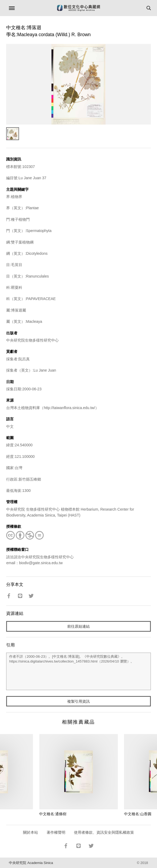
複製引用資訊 (78, 701)
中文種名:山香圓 (138, 814)
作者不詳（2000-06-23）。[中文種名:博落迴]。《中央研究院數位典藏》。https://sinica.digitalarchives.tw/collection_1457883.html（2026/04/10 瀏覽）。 (78, 671)
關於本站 (31, 832)
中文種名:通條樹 (53, 814)
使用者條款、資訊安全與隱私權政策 (104, 832)
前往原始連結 (78, 626)
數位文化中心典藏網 (78, 8)
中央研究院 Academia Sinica (31, 863)
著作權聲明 (56, 832)
